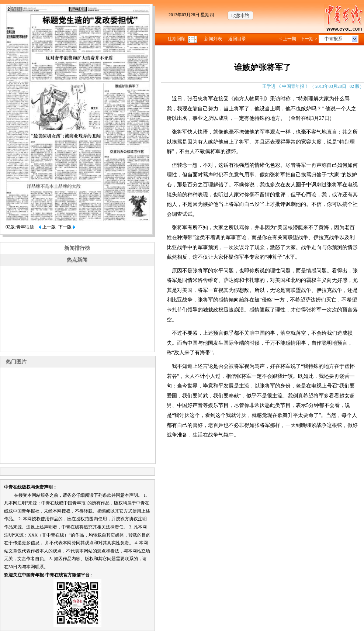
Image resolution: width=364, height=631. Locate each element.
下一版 (67, 227)
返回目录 (237, 39)
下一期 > (309, 39)
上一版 (47, 227)
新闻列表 (213, 39)
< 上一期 (288, 39)
